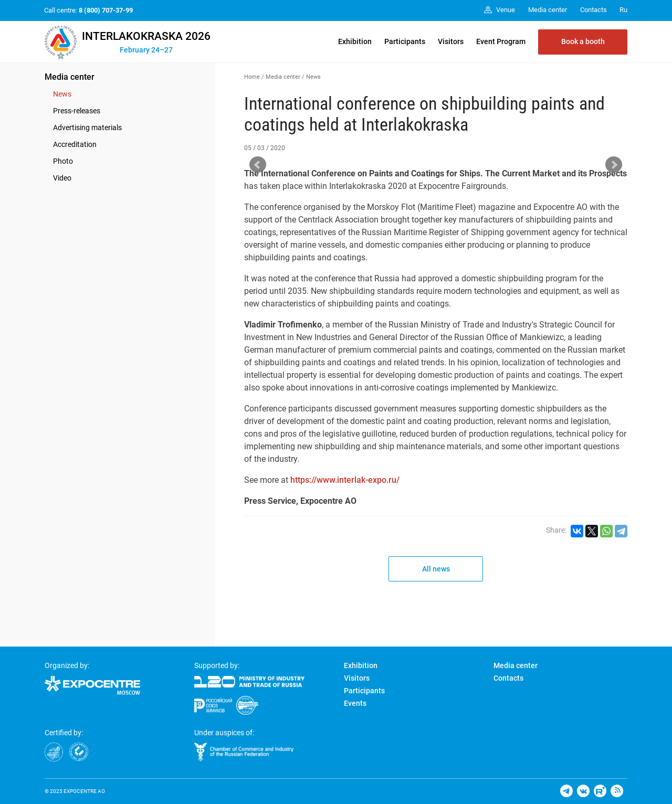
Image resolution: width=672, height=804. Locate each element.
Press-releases (77, 111)
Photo (63, 161)
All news (436, 569)
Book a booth (583, 41)
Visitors (451, 41)
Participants (405, 41)
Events (355, 703)
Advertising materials (87, 128)
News (62, 94)
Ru (623, 10)
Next (614, 165)
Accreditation (75, 144)
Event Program (501, 41)
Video (62, 178)
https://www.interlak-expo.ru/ (345, 480)
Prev (258, 165)
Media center (70, 77)
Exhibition (355, 41)
